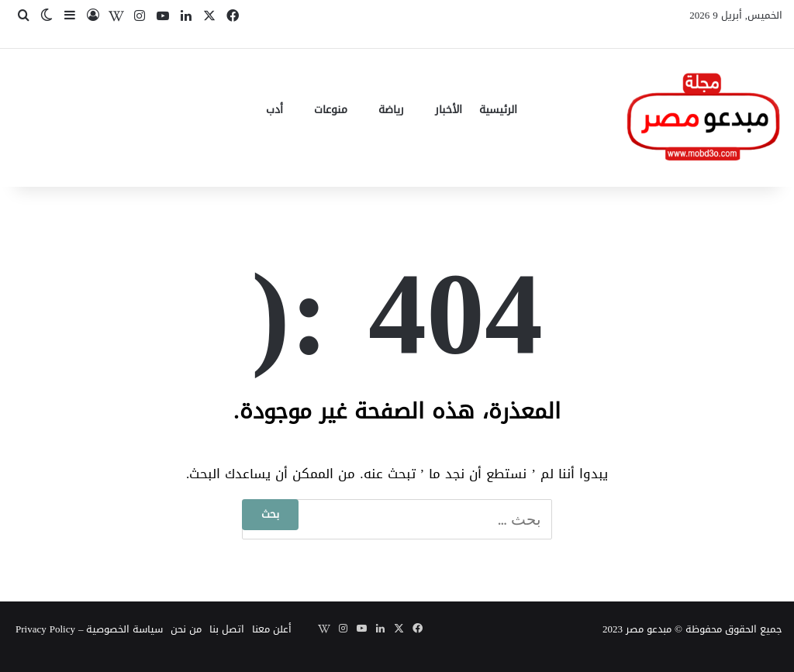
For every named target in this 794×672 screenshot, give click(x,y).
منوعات (331, 110)
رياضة (391, 110)
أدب (274, 110)
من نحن (186, 629)
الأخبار (449, 110)
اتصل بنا (227, 629)
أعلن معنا (272, 629)
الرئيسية (498, 110)
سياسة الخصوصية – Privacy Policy (89, 629)
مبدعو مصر (649, 629)
